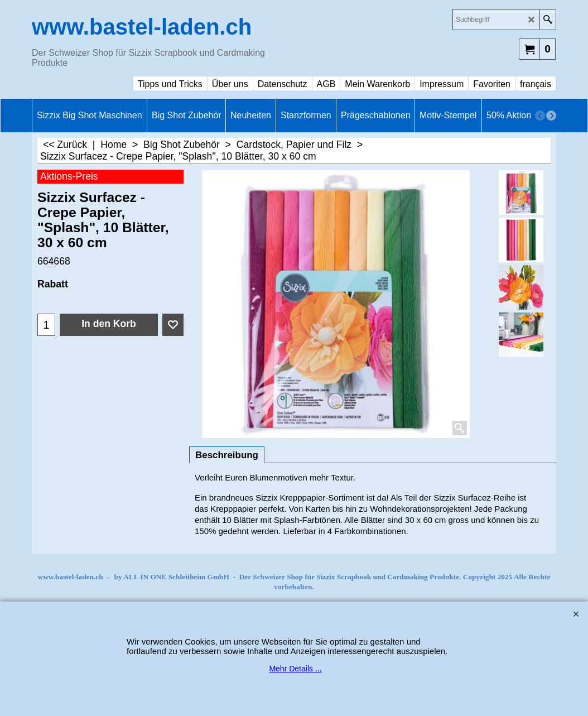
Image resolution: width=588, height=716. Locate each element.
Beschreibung (227, 455)
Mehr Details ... (295, 669)
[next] (551, 116)
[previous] (540, 116)
